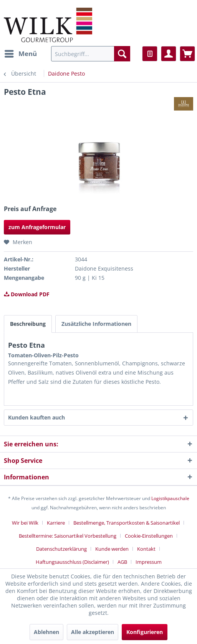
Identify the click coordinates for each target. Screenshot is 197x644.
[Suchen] (122, 54)
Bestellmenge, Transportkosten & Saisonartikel (127, 523)
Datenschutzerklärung (61, 549)
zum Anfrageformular (37, 227)
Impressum (149, 562)
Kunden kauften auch (36, 417)
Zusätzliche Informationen (96, 324)
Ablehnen (46, 632)
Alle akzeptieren (93, 632)
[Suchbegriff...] (90, 54)
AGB (122, 562)
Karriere (56, 523)
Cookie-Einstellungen (149, 536)
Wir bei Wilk (25, 523)
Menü (21, 53)
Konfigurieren (145, 632)
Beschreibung (28, 324)
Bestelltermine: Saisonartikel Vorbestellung (68, 536)
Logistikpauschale (170, 498)
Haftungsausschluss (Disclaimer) (72, 562)
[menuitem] (20, 54)
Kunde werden (112, 549)
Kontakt (146, 549)
